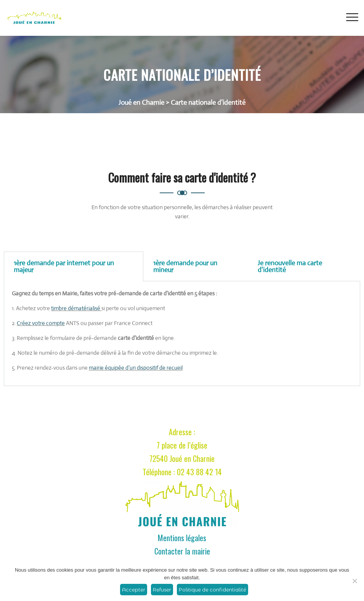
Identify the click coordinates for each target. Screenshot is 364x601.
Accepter (134, 590)
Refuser (162, 590)
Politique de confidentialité (212, 590)
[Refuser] (354, 581)
